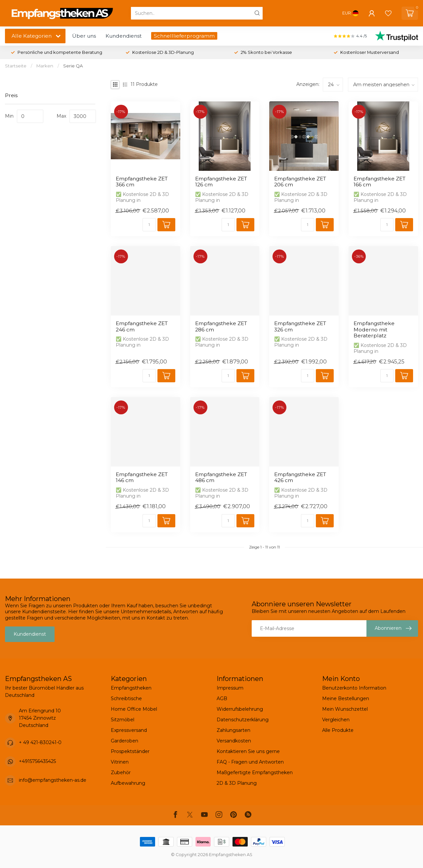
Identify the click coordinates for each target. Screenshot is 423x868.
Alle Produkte (338, 730)
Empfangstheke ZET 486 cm (221, 477)
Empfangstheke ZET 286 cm (221, 326)
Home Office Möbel (134, 709)
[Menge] (149, 225)
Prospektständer (130, 751)
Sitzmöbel (123, 720)
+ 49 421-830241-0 (40, 742)
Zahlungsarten (233, 730)
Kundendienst (124, 36)
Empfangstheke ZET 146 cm (142, 477)
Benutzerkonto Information (354, 688)
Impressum (230, 688)
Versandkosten (234, 741)
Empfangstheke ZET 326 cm (300, 326)
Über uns (84, 36)
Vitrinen (120, 762)
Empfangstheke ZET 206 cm (300, 182)
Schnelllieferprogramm (184, 36)
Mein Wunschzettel (345, 709)
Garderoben (125, 741)
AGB (222, 698)
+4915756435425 (37, 761)
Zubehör (121, 773)
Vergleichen (336, 720)
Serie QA (73, 66)
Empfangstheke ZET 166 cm (380, 182)
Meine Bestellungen (346, 698)
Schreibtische (126, 698)
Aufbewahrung (128, 783)
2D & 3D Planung (237, 783)
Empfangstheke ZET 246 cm (142, 326)
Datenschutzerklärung (243, 720)
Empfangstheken (131, 688)
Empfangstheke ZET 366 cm (142, 182)
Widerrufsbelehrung (240, 709)
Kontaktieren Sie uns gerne (248, 751)
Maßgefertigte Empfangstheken (255, 773)
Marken (45, 66)
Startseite (16, 66)
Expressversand (129, 730)
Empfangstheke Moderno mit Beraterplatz (374, 330)
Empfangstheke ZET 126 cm (221, 182)
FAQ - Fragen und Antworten (250, 762)
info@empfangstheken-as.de (53, 780)
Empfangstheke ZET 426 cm (300, 477)
